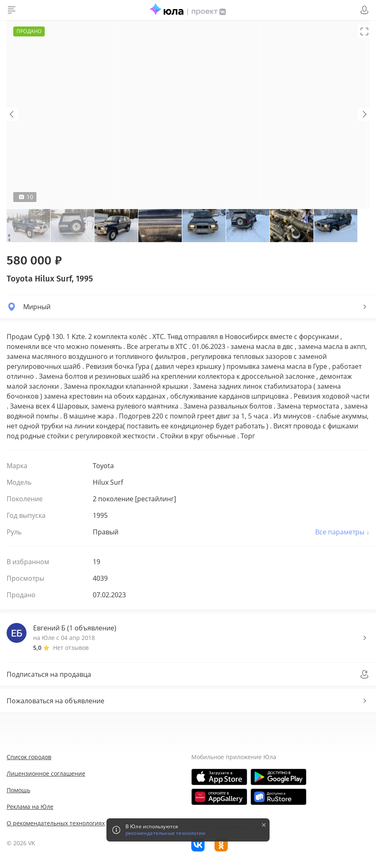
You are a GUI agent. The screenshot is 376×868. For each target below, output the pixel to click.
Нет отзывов (71, 648)
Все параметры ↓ (342, 532)
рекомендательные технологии (165, 833)
